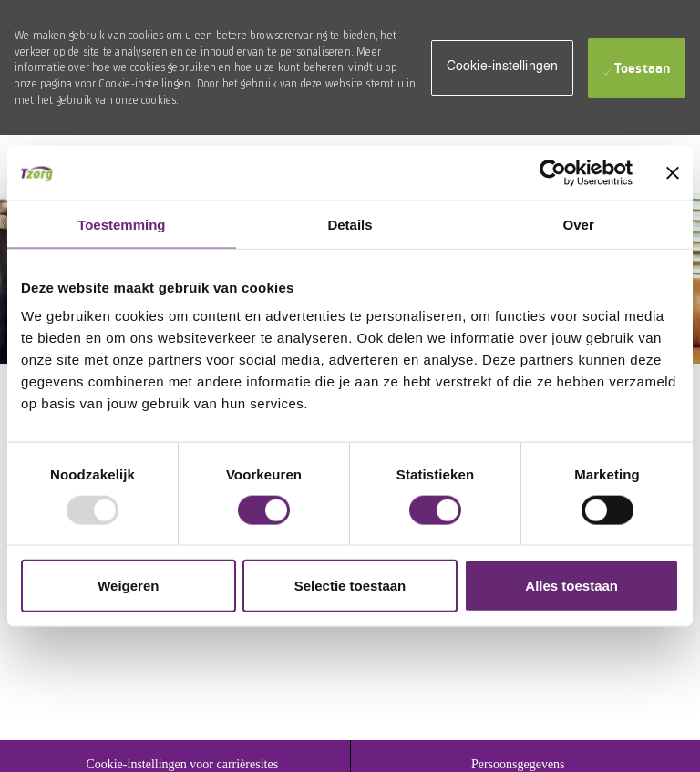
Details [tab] (350, 224)
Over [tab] (579, 224)
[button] (502, 68)
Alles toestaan (571, 586)
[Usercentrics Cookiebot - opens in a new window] (553, 172)
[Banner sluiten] (673, 172)
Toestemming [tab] (121, 224)
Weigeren (128, 586)
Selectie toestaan (350, 586)
